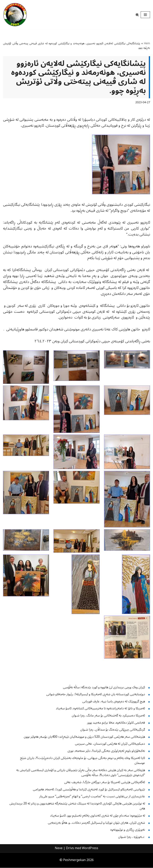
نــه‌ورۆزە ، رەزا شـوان (132, 837)
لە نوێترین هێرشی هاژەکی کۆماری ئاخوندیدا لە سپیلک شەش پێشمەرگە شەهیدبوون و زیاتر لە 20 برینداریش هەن (77, 806)
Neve (59, 849)
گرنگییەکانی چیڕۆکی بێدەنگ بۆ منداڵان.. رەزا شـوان (113, 730)
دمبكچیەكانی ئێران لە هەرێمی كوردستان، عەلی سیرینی (110, 744)
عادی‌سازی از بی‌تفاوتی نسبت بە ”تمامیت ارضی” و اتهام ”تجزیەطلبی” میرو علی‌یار (92, 797)
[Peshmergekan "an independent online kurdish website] (15, 15)
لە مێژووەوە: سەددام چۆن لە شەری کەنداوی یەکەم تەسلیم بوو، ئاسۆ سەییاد (98, 816)
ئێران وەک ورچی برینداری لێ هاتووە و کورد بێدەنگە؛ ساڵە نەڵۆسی (104, 687)
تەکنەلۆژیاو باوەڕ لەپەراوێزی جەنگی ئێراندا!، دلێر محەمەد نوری (106, 751)
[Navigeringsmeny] (145, 15)
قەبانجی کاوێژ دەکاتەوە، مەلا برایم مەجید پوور (116, 723)
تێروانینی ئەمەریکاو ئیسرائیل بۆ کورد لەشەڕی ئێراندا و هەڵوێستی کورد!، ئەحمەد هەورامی (89, 790)
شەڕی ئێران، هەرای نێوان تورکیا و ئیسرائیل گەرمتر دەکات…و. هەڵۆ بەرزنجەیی (96, 823)
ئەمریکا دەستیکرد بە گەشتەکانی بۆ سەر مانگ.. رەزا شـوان (108, 716)
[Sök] (137, 15)
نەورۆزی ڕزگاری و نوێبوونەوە (128, 830)
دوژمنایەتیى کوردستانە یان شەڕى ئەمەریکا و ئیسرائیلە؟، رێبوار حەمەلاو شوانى (96, 695)
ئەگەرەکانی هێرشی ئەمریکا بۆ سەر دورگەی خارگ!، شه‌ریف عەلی (105, 782)
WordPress (90, 849)
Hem (147, 43)
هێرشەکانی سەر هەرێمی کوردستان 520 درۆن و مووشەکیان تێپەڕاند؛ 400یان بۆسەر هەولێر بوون (84, 737)
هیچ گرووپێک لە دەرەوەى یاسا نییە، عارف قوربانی (114, 702)
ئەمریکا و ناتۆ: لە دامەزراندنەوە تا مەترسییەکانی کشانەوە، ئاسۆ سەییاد (100, 709)
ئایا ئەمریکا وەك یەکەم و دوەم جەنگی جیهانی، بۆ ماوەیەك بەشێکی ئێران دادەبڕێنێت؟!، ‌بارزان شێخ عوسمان (83, 761)
